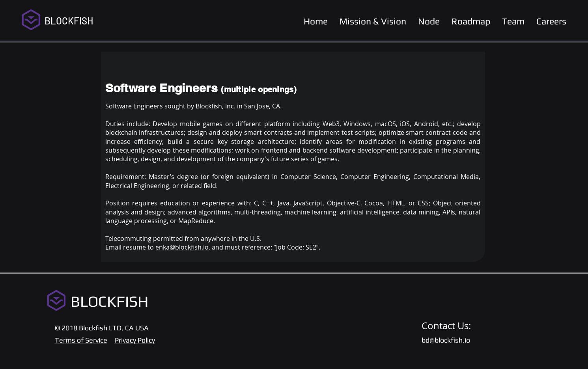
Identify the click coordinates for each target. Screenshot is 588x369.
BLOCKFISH (69, 21)
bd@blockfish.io (446, 340)
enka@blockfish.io (182, 247)
